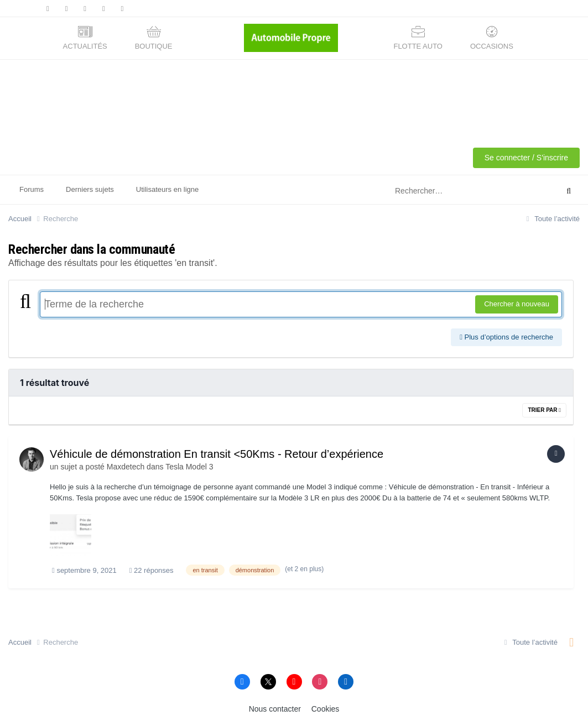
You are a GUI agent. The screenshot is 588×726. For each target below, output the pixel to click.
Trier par (544, 410)
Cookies (326, 709)
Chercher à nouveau (517, 304)
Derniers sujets (90, 189)
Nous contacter (275, 709)
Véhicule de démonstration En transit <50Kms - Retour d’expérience (217, 454)
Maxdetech (126, 467)
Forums (32, 189)
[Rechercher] (461, 191)
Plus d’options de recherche (506, 337)
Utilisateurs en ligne (167, 189)
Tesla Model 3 (189, 467)
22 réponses (152, 570)
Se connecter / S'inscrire (526, 158)
